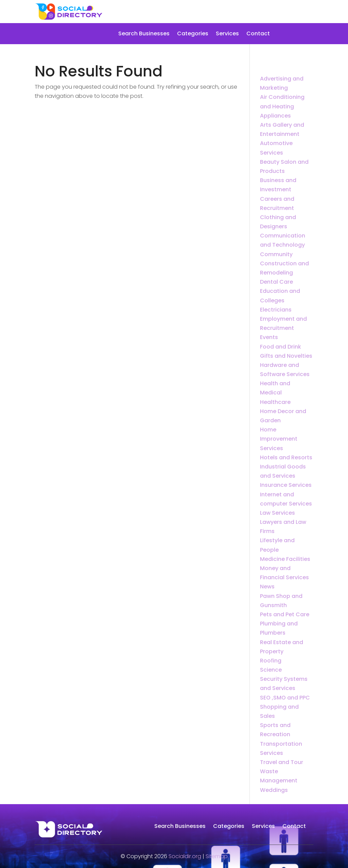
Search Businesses (144, 34)
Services (227, 34)
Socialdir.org (185, 856)
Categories (193, 34)
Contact (258, 34)
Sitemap (217, 856)
